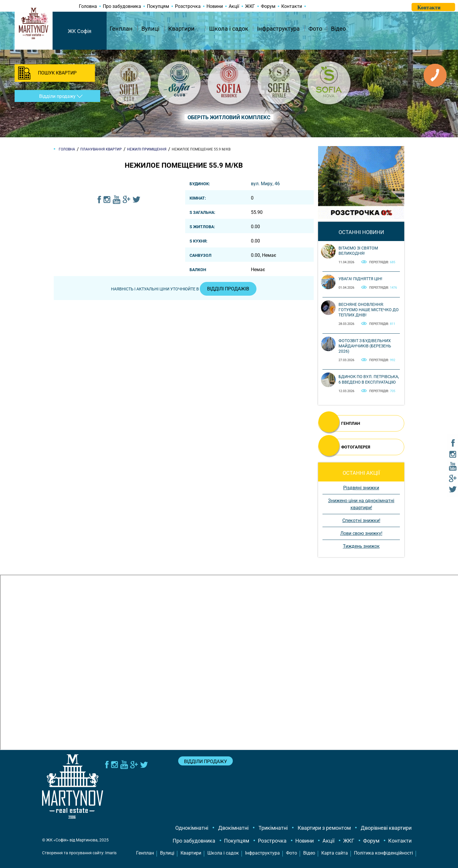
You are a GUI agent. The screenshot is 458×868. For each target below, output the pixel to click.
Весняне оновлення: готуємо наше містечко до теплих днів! (369, 310)
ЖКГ (250, 6)
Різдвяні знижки (361, 488)
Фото (315, 29)
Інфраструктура (278, 29)
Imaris (111, 853)
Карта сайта (335, 853)
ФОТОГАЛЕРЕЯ (356, 447)
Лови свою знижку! (361, 533)
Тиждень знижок (361, 546)
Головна (88, 6)
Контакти (292, 6)
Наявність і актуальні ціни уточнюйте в (184, 289)
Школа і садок (229, 29)
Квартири (181, 29)
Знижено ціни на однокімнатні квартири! (361, 504)
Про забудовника (122, 6)
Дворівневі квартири (386, 828)
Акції (234, 6)
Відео (338, 29)
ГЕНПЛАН (351, 423)
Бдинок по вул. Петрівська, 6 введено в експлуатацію (369, 379)
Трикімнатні (273, 828)
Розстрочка (188, 6)
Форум (268, 6)
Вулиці (150, 29)
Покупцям (158, 6)
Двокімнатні (233, 828)
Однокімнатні (192, 828)
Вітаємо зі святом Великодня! (358, 251)
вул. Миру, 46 (265, 184)
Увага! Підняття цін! (360, 279)
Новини (215, 6)
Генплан (121, 29)
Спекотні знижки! (361, 520)
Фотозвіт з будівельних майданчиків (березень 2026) (365, 346)
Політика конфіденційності (384, 853)
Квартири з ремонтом (324, 828)
